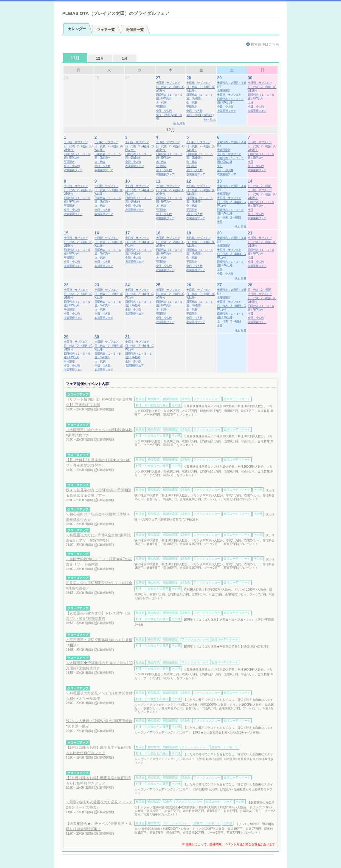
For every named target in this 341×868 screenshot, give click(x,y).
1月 (125, 58)
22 (66, 285)
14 (250, 181)
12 (189, 181)
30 (250, 78)
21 (250, 233)
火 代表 (100, 162)
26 (189, 285)
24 (128, 285)
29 (219, 78)
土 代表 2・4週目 (229, 218)
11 (158, 181)
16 (97, 233)
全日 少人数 (164, 111)
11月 (75, 58)
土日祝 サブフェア (168, 83)
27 (158, 78)
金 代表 (192, 102)
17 (128, 233)
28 (189, 78)
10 (128, 181)
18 (158, 233)
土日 (250, 102)
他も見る (179, 123)
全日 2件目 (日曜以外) (200, 115)
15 (66, 233)
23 (97, 285)
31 (128, 337)
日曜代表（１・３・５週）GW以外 (169, 96)
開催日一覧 (135, 30)
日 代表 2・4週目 (260, 186)
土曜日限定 (224, 91)
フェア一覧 (106, 30)
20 (219, 233)
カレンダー (77, 29)
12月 (100, 58)
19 (189, 233)
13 (219, 181)
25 (158, 285)
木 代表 (161, 102)
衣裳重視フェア (226, 111)
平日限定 (161, 107)
